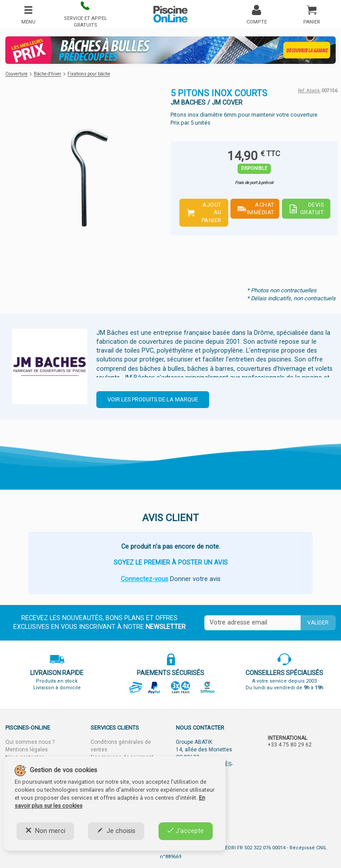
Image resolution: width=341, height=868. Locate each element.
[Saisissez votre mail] (252, 623)
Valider (318, 623)
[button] (85, 14)
